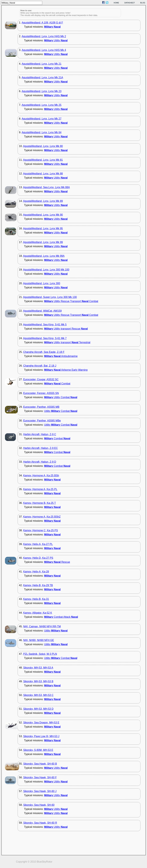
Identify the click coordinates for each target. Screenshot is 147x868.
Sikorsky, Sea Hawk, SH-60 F (40, 777)
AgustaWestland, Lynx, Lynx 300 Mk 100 (46, 270)
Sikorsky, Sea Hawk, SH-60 (39, 805)
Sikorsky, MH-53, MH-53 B (38, 681)
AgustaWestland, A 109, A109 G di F (42, 23)
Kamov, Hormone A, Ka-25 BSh (41, 475)
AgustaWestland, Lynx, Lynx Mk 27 (41, 119)
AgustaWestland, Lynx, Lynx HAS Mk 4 (44, 50)
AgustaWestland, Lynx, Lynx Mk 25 (41, 105)
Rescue (57, 562)
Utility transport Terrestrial (67, 342)
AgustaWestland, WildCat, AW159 (42, 311)
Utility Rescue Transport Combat (71, 301)
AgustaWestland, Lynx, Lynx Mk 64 (41, 132)
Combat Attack (61, 617)
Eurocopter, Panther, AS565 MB (41, 407)
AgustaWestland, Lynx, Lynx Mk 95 (43, 228)
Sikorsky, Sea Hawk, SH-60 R (40, 823)
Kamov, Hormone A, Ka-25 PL (40, 489)
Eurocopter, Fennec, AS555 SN (41, 393)
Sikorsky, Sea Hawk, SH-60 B (40, 764)
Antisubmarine (61, 356)
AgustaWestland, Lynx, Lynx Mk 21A (42, 77)
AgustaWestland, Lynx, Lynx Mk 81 (43, 160)
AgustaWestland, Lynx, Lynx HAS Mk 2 (44, 36)
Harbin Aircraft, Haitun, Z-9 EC (40, 448)
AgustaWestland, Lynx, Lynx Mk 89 (43, 201)
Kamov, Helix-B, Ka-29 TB (38, 585)
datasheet (130, 3)
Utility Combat (61, 397)
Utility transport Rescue (66, 329)
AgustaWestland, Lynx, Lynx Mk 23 (41, 91)
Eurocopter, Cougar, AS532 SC (41, 379)
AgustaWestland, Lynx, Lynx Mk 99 (43, 242)
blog (143, 3)
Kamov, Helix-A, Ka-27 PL (38, 544)
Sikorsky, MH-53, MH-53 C (38, 695)
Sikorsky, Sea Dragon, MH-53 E (41, 723)
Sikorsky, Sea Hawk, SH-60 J (40, 791)
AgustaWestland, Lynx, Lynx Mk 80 (43, 146)
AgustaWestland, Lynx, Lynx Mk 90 (43, 215)
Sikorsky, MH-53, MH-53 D (38, 709)
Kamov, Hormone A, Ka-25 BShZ (42, 517)
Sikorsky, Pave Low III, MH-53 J (41, 736)
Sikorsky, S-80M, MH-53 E (38, 750)
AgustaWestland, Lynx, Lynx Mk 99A (44, 256)
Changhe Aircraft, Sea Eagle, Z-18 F (44, 352)
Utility (56, 40)
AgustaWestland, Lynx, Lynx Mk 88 (43, 174)
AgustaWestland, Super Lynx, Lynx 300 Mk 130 (50, 297)
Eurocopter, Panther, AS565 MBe (42, 421)
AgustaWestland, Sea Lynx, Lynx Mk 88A (46, 187)
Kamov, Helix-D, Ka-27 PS (38, 558)
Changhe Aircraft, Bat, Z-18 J (40, 366)
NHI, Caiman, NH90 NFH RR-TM (42, 626)
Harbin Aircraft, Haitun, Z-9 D (40, 462)
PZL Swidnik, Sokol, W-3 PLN (40, 654)
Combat (57, 384)
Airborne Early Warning (66, 370)
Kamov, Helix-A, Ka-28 (36, 572)
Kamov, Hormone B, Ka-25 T (40, 503)
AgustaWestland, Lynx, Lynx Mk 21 (41, 64)
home (116, 3)
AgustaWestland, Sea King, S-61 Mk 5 (45, 325)
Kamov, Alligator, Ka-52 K (38, 613)
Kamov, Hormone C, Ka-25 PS (41, 530)
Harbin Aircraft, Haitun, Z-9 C (40, 434)
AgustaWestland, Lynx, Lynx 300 (42, 283)
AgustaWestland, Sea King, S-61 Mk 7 (45, 338)
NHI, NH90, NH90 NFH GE (39, 640)
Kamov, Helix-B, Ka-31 (36, 599)
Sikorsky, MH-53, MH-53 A (38, 668)
